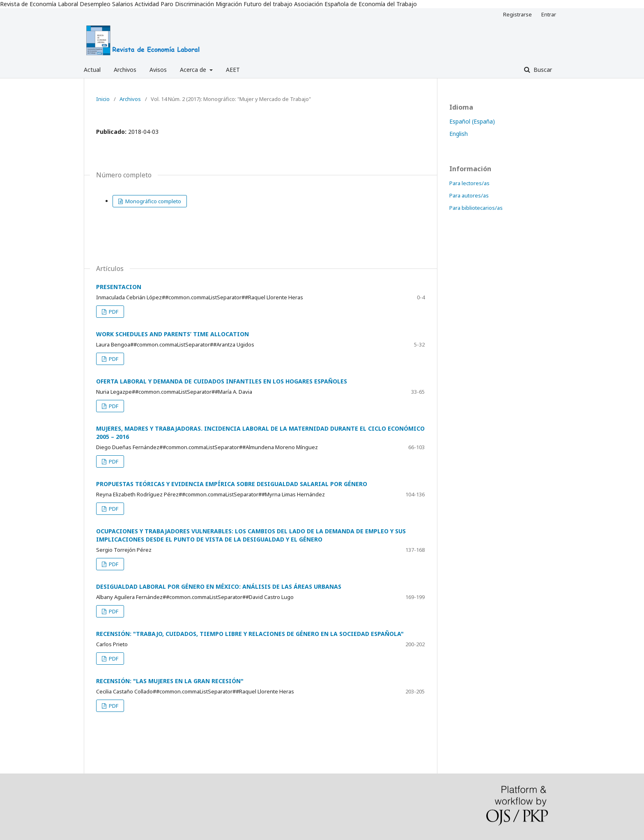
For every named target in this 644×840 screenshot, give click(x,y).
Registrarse (517, 14)
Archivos (125, 70)
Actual (92, 70)
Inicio (103, 99)
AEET (233, 70)
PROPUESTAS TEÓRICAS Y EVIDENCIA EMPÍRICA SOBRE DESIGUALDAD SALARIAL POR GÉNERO (232, 484)
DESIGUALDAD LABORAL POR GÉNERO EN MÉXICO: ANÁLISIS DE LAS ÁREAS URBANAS (219, 586)
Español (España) (472, 121)
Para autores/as (469, 195)
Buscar (542, 70)
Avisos (158, 70)
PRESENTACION (119, 287)
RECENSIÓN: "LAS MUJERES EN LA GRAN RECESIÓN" (170, 681)
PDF (113, 312)
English (459, 134)
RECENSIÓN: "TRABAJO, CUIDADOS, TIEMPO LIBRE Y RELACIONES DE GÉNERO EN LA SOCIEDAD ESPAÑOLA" (250, 634)
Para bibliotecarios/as (476, 208)
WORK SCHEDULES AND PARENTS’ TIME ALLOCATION (172, 334)
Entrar (549, 14)
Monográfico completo (153, 201)
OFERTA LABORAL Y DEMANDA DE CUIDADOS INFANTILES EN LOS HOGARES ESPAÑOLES (222, 381)
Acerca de (194, 70)
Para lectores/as (469, 183)
